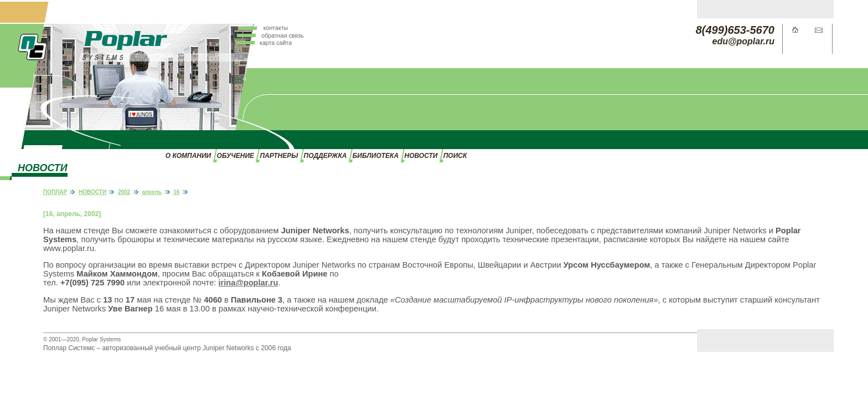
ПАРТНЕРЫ (279, 156)
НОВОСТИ (421, 156)
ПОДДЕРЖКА (325, 156)
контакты (276, 28)
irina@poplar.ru (248, 283)
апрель (152, 192)
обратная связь (282, 35)
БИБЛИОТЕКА (376, 156)
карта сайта (276, 43)
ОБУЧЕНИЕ (236, 156)
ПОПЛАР (55, 192)
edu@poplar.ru (744, 41)
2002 (124, 192)
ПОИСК (455, 156)
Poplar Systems (101, 339)
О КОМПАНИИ (188, 156)
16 (176, 192)
